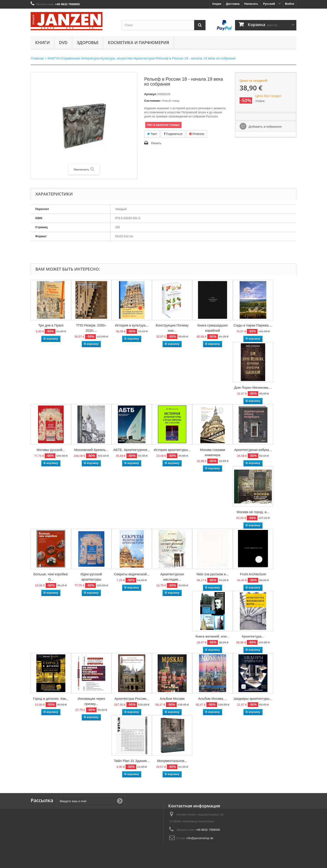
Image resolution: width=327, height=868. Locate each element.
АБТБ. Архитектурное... (132, 450)
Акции (217, 4)
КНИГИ (42, 42)
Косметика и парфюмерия (139, 42)
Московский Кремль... (91, 450)
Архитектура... (253, 636)
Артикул (150, 94)
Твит (152, 134)
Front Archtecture (253, 574)
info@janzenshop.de (200, 838)
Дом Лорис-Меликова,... (253, 387)
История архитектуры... (172, 450)
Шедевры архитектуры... (253, 699)
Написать (251, 4)
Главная (37, 58)
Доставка (233, 4)
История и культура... (132, 325)
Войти (290, 4)
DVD (63, 42)
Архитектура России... (132, 699)
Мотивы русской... (51, 450)
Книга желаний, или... (212, 636)
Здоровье (88, 42)
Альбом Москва (172, 699)
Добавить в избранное (265, 127)
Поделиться (173, 134)
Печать (156, 143)
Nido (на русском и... (213, 574)
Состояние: (152, 101)
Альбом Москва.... (213, 699)
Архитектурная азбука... (253, 450)
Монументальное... (172, 761)
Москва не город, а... (253, 512)
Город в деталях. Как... (51, 699)
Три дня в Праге (51, 325)
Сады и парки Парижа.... (253, 325)
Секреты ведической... (132, 574)
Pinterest (197, 134)
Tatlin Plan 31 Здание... (132, 761)
